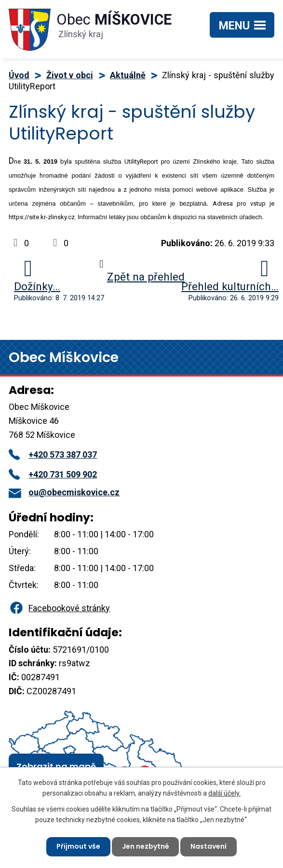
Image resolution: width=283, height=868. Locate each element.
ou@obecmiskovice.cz (64, 492)
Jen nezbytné (146, 846)
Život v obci (70, 75)
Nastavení (209, 846)
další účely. (224, 793)
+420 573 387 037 (53, 455)
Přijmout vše (78, 846)
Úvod (19, 75)
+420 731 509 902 (53, 474)
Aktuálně (128, 75)
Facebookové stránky (59, 608)
